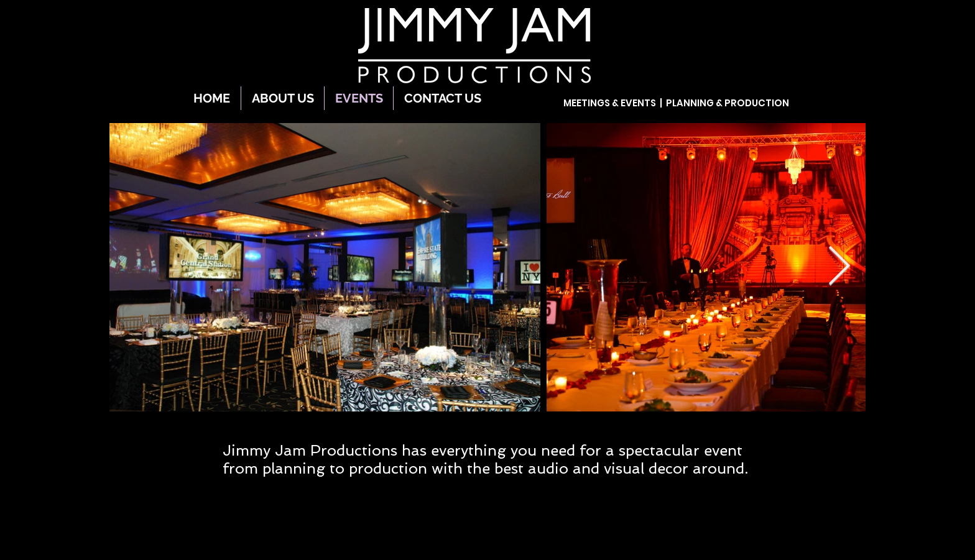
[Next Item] (839, 267)
